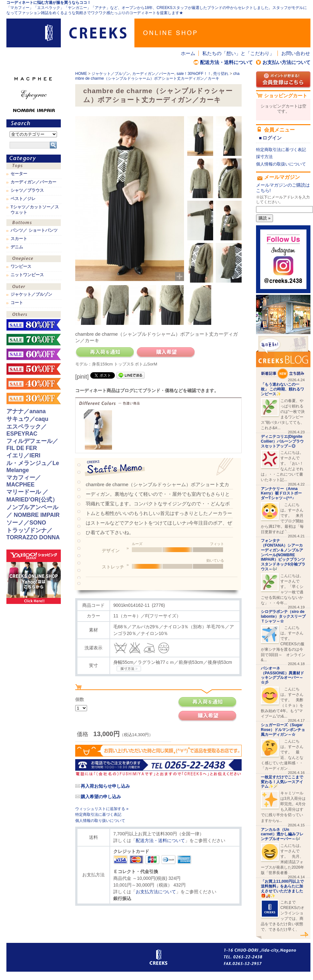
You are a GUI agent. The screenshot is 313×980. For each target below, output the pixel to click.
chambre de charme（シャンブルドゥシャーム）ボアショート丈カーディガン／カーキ (157, 76)
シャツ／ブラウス (27, 190)
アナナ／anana (26, 411)
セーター (19, 174)
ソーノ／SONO (26, 523)
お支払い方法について (286, 62)
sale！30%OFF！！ (194, 74)
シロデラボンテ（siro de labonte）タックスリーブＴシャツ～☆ (283, 616)
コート (17, 303)
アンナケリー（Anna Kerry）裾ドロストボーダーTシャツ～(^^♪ (281, 494)
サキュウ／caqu (27, 419)
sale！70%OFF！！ (34, 340)
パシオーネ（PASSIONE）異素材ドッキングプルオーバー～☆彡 (282, 675)
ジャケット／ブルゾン (111, 74)
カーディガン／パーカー (153, 74)
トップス (34, 167)
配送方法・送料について (226, 62)
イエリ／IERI (23, 455)
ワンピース (34, 259)
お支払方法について (156, 892)
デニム (17, 247)
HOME (81, 74)
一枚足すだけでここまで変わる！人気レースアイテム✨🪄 (282, 782)
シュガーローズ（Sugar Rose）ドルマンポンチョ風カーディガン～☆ (283, 730)
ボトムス (34, 223)
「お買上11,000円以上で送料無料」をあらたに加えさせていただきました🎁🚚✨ (282, 888)
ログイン (272, 138)
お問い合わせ (296, 53)
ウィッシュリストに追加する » (102, 809)
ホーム (188, 53)
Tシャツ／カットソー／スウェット (35, 210)
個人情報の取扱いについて (281, 164)
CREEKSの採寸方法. (129, 669)
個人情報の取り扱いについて (100, 821)
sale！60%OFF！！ (34, 354)
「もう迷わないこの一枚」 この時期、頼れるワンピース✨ (282, 389)
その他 (34, 315)
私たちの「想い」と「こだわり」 (238, 53)
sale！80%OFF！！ (34, 325)
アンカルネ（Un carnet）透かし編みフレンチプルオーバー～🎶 (282, 834)
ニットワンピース (27, 275)
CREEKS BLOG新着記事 (283, 357)
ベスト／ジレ (23, 199)
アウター (34, 287)
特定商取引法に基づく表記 (98, 815)
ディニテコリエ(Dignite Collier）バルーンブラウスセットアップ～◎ (282, 441)
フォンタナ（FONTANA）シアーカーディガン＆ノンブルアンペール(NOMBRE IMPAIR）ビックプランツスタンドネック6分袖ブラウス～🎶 (283, 555)
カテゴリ (34, 159)
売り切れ (221, 74)
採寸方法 (264, 157)
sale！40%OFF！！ (34, 384)
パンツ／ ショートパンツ (34, 230)
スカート (19, 239)
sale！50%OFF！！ (34, 369)
